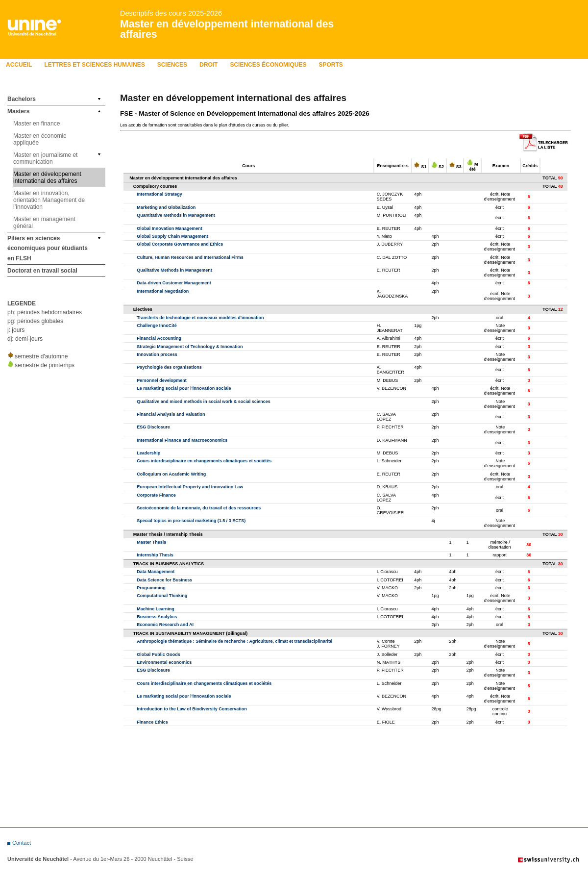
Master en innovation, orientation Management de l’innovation (49, 200)
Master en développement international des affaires (227, 29)
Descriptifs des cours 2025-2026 (171, 13)
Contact (22, 843)
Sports (331, 65)
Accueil (19, 65)
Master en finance (37, 124)
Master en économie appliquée (40, 139)
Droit (208, 65)
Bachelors (22, 99)
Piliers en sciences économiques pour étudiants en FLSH (48, 248)
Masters (18, 111)
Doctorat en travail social (42, 271)
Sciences (172, 65)
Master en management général (44, 223)
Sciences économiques (268, 65)
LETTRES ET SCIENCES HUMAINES (94, 65)
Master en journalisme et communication (45, 158)
